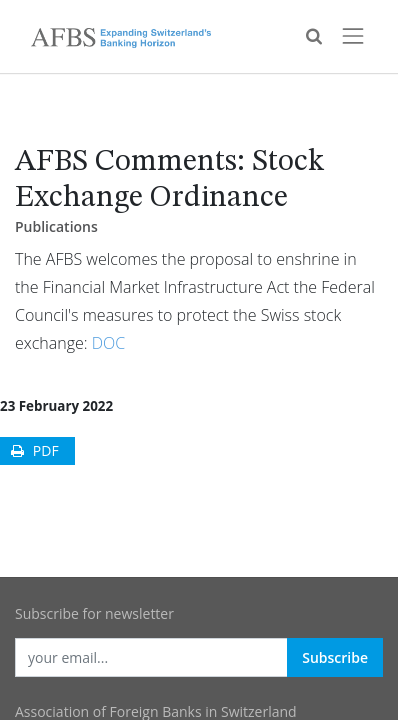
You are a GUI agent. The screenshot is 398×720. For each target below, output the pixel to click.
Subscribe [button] (335, 657)
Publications (56, 226)
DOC (108, 343)
